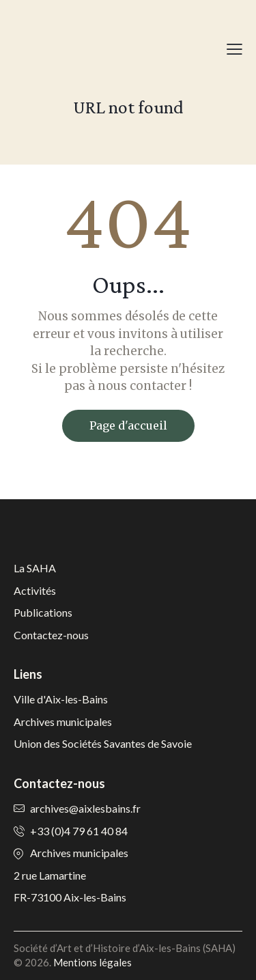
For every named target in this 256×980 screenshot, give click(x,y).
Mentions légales (93, 962)
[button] (234, 48)
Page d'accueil (128, 425)
